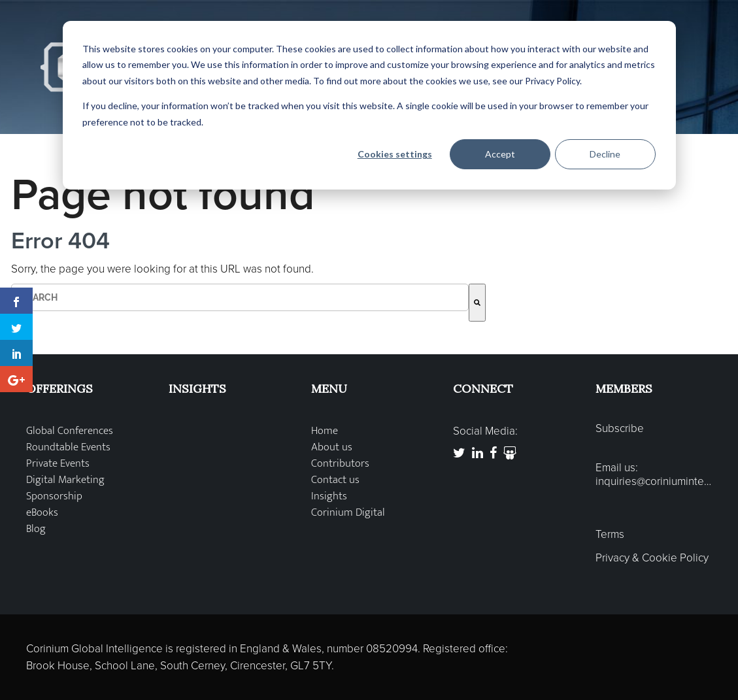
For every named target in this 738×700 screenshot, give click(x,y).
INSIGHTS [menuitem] (197, 389)
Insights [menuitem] (329, 496)
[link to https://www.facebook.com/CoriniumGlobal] (493, 453)
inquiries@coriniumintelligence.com (654, 482)
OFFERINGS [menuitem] (59, 389)
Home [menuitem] (325, 431)
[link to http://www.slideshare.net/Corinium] (510, 453)
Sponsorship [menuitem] (54, 496)
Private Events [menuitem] (58, 464)
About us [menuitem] (332, 447)
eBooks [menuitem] (42, 513)
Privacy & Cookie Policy (652, 558)
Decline (605, 154)
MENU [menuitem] (329, 389)
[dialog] (369, 105)
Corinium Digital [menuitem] (348, 513)
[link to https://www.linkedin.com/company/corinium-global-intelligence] (478, 453)
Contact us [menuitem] (335, 480)
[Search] (477, 303)
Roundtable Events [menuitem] (68, 447)
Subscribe (620, 429)
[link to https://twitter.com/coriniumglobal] (459, 453)
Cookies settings (395, 154)
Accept (500, 154)
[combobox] (240, 297)
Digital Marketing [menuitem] (65, 480)
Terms (610, 535)
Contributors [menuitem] (340, 464)
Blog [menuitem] (36, 529)
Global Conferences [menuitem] (70, 431)
